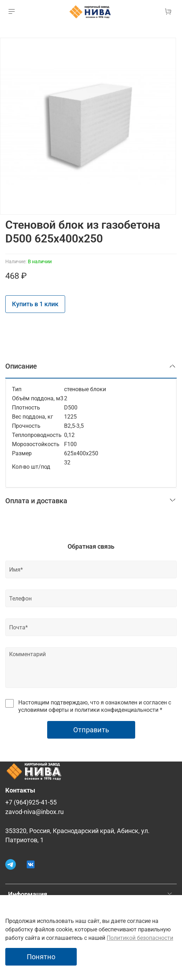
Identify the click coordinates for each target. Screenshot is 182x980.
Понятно (41, 957)
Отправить (91, 730)
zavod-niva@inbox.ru (34, 812)
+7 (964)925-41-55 (31, 802)
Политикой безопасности (140, 938)
